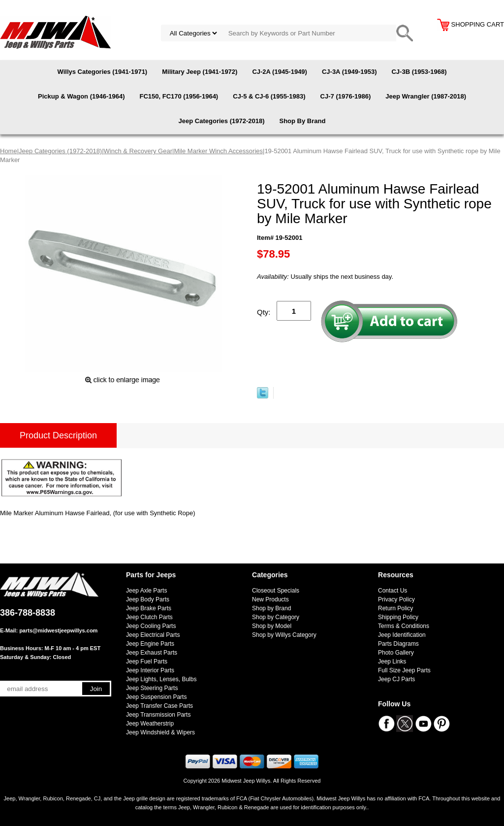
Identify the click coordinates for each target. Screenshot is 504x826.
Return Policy (395, 608)
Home (9, 151)
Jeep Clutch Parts (149, 617)
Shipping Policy (398, 617)
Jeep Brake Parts (149, 608)
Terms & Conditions (404, 626)
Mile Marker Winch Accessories (218, 151)
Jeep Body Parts (148, 599)
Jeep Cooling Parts (151, 626)
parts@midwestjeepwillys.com (58, 630)
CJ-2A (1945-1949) (280, 72)
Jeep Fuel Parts (147, 661)
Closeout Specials (276, 591)
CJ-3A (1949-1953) (349, 72)
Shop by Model (272, 626)
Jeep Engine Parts (150, 644)
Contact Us (393, 591)
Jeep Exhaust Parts (152, 653)
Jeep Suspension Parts (156, 697)
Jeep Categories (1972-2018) (222, 121)
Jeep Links (392, 661)
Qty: (264, 312)
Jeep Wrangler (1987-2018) (426, 96)
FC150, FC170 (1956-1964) (179, 96)
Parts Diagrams (398, 644)
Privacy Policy (396, 599)
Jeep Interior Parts (150, 670)
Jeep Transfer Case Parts (159, 706)
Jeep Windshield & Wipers (160, 732)
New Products (270, 599)
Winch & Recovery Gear (138, 151)
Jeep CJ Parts (396, 679)
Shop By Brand (302, 121)
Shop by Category (276, 617)
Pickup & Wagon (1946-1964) (81, 96)
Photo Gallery (396, 653)
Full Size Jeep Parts (404, 670)
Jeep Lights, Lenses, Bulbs (161, 679)
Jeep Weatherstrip (150, 724)
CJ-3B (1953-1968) (419, 72)
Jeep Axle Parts (146, 591)
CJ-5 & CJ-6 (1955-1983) (269, 96)
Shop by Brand (271, 608)
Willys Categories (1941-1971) (103, 72)
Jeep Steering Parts (152, 688)
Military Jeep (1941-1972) (200, 72)
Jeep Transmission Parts (158, 715)
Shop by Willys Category (284, 635)
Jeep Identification (402, 635)
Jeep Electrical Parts (153, 635)
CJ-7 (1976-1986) (346, 96)
